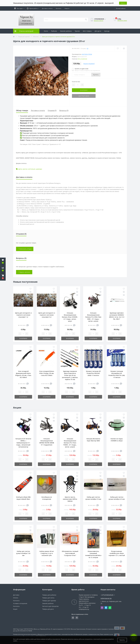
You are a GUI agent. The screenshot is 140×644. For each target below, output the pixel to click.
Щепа (20, 169)
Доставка (16, 595)
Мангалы (36, 37)
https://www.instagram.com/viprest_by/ (73, 618)
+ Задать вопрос (24, 272)
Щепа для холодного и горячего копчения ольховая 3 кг (47, 315)
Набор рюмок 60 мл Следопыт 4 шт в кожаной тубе (47, 553)
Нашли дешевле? (89, 64)
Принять (122, 640)
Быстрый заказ (84, 96)
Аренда (107, 31)
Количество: (76, 82)
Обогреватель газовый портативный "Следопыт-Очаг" (70, 553)
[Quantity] (78, 85)
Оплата (16, 598)
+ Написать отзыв (25, 249)
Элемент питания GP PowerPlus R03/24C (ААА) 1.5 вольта (93, 373)
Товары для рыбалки (49, 595)
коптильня (32, 169)
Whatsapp (110, 608)
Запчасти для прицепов (50, 606)
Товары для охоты (48, 598)
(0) (87, 48)
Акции (15, 609)
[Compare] (124, 48)
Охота (46, 31)
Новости (67, 8)
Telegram (106, 608)
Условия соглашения (20, 603)
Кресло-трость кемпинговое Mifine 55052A (70, 499)
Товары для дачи (48, 609)
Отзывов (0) (52, 110)
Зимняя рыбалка (66, 31)
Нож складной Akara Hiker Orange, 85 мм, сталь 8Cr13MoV (47, 373)
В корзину (84, 90)
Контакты (59, 8)
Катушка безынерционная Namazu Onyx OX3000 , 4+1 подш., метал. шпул (70, 317)
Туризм (77, 31)
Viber (102, 608)
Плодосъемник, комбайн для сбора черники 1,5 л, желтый (117, 553)
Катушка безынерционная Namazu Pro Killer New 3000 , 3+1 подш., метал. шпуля (93, 317)
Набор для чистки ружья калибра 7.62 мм (23, 553)
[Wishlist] (118, 48)
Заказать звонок (99, 21)
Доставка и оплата (47, 8)
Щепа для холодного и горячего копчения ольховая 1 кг (23, 315)
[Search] (86, 20)
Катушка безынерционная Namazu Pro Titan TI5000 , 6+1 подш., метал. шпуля (70, 443)
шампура (39, 169)
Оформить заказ (122, 21)
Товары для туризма (24, 37)
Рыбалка (54, 31)
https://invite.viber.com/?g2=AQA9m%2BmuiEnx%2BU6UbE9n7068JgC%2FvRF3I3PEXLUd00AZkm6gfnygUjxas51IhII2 (77, 618)
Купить (96, 75)
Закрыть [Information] (123, 3)
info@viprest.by (106, 598)
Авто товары (87, 31)
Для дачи (98, 31)
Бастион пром (87, 54)
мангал (25, 169)
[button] (3, 277)
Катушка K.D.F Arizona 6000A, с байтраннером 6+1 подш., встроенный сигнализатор (23, 443)
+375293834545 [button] (108, 595)
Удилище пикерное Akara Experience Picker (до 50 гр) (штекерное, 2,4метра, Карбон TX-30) (70, 375)
